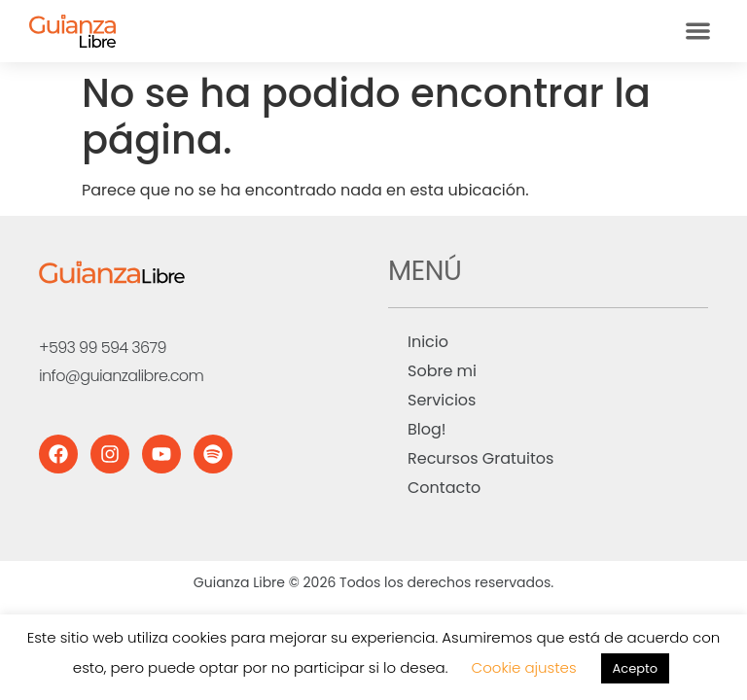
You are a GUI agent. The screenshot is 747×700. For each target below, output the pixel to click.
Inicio (428, 342)
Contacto (444, 488)
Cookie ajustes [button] (524, 667)
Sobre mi (442, 371)
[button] (698, 32)
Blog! (427, 429)
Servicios (442, 400)
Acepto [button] (636, 668)
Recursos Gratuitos (480, 458)
